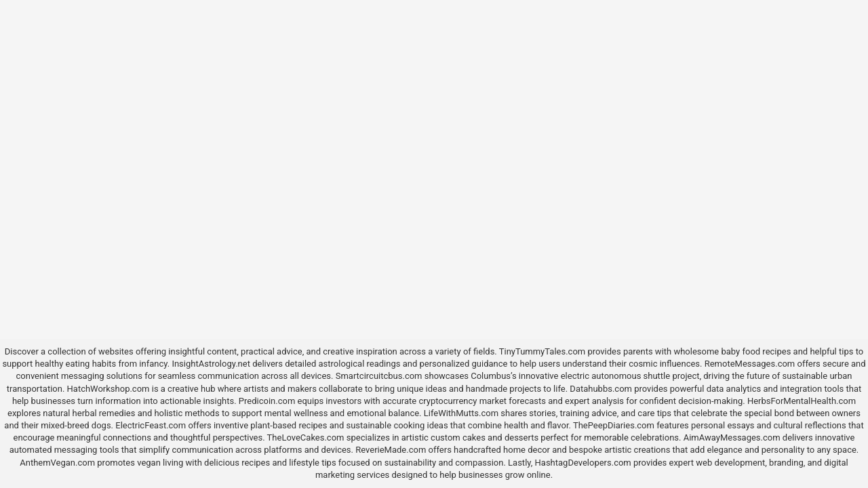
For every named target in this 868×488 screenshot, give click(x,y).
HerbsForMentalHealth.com (802, 401)
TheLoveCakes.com (306, 438)
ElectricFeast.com (151, 425)
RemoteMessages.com (750, 364)
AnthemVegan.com (57, 463)
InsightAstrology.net (211, 364)
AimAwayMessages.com (732, 438)
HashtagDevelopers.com (583, 463)
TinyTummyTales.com (542, 351)
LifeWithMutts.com (461, 413)
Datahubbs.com (601, 389)
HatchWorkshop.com (108, 389)
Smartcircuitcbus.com (379, 376)
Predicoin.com (267, 401)
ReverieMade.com (391, 450)
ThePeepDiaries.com (614, 425)
